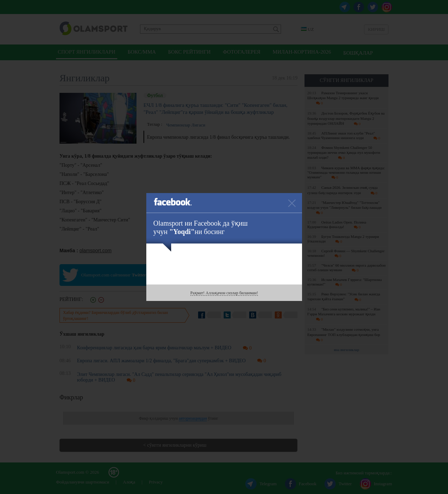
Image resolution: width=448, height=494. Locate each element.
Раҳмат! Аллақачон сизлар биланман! (224, 293)
